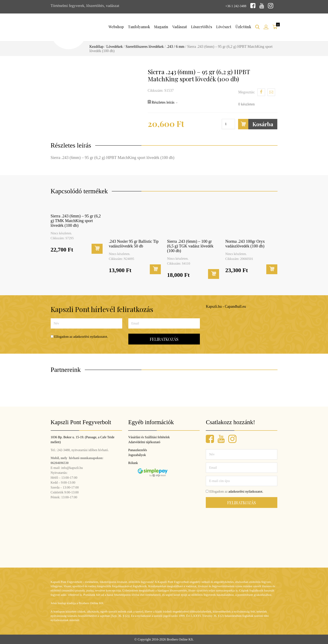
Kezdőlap (97, 46)
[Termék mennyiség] (228, 124)
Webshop (116, 26)
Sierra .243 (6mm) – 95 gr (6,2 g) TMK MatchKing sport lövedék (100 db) (76, 220)
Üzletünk (243, 26)
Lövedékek (115, 46)
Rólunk (133, 462)
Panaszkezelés (138, 450)
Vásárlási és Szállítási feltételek (149, 437)
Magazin (161, 26)
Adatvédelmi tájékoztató (144, 442)
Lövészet (224, 26)
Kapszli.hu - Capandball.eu (226, 306)
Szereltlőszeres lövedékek (144, 46)
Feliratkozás (164, 339)
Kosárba (256, 124)
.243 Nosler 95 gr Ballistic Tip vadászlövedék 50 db (134, 243)
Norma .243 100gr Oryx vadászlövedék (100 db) (245, 243)
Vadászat (180, 26)
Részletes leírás (163, 102)
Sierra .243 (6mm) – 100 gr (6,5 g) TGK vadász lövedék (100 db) (190, 246)
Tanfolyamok (139, 26)
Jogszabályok (137, 454)
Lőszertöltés (202, 26)
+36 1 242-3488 (234, 6)
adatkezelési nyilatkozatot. (91, 336)
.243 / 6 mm (175, 46)
